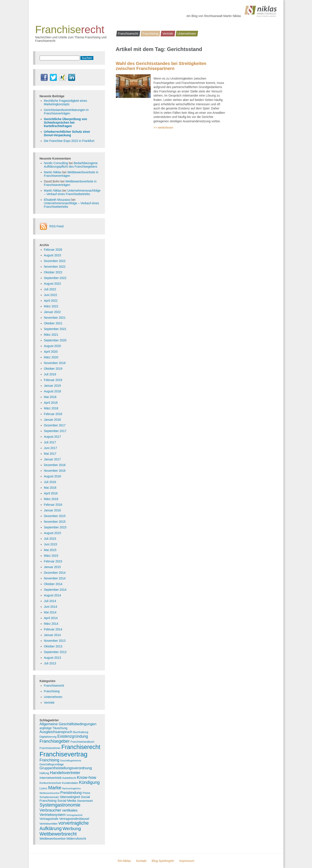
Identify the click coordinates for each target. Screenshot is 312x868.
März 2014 (51, 624)
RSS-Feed (56, 226)
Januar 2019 (52, 386)
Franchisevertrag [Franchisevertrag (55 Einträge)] (64, 754)
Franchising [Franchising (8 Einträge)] (50, 760)
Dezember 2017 (55, 425)
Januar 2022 (52, 312)
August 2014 (53, 595)
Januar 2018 (52, 420)
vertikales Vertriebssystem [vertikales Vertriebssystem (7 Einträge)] (59, 813)
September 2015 (55, 527)
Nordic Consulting (56, 163)
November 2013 (55, 641)
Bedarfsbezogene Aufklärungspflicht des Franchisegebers (71, 165)
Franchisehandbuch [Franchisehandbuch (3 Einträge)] (82, 742)
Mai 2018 (50, 397)
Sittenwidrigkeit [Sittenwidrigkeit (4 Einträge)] (70, 797)
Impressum (187, 861)
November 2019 (55, 363)
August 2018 (53, 391)
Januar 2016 (52, 510)
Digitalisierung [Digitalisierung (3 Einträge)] (48, 737)
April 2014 (51, 618)
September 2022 (55, 278)
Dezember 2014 (55, 573)
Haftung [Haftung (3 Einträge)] (44, 773)
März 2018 (51, 408)
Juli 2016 (50, 482)
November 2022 (55, 267)
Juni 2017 (51, 448)
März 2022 (51, 306)
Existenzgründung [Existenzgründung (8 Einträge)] (73, 736)
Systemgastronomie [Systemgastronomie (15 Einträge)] (60, 805)
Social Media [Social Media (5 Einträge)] (67, 801)
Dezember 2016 (55, 465)
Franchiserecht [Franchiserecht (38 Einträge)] (81, 747)
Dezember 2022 (55, 261)
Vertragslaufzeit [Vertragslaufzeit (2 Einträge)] (74, 815)
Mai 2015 (50, 550)
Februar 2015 (53, 561)
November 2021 (55, 318)
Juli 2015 (50, 539)
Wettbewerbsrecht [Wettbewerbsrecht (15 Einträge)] (58, 834)
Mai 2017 (50, 454)
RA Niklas (124, 861)
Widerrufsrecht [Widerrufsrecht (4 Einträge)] (76, 839)
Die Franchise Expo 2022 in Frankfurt (69, 141)
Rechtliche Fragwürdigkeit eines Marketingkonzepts (66, 102)
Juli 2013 (50, 663)
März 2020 (51, 357)
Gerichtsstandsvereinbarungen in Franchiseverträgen (66, 112)
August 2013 (53, 658)
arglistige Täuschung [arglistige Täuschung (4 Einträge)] (54, 728)
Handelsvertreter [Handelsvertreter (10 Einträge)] (65, 773)
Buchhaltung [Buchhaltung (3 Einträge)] (81, 732)
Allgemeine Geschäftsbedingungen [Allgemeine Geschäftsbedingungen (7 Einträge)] (68, 724)
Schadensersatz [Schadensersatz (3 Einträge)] (49, 797)
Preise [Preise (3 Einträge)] (86, 793)
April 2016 (51, 493)
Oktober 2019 (53, 369)
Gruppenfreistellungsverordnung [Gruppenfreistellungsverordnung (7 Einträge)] (66, 768)
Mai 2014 (50, 612)
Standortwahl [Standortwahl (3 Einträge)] (85, 801)
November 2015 (55, 522)
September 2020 (55, 340)
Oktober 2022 (53, 272)
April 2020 (51, 352)
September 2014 (55, 590)
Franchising (150, 34)
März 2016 (51, 499)
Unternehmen (187, 34)
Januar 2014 (52, 635)
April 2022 (51, 301)
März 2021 (51, 335)
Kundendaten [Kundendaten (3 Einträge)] (70, 783)
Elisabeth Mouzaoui (57, 200)
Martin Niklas (53, 172)
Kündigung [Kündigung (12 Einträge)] (89, 782)
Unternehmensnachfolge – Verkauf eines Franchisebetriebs (72, 192)
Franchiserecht (128, 34)
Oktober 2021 (53, 323)
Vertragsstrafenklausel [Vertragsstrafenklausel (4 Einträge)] (74, 819)
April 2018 (51, 403)
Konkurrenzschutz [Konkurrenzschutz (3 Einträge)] (50, 783)
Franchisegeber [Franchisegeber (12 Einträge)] (55, 741)
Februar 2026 (53, 250)
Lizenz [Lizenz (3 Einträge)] (44, 788)
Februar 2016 (53, 505)
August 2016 (53, 476)
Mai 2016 (50, 488)
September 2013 (55, 652)
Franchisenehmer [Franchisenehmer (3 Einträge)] (50, 748)
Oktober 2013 (53, 646)
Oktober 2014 (53, 584)
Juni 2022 (51, 295)
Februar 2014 (53, 629)
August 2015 (53, 533)
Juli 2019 (50, 374)
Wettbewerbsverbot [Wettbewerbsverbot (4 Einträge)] (53, 839)
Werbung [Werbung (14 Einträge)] (72, 828)
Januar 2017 (52, 459)
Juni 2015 (51, 544)
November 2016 (55, 471)
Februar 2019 (53, 380)
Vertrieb (168, 34)
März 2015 (51, 556)
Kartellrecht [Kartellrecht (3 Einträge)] (69, 778)
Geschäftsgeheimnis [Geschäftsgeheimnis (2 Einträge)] (71, 761)
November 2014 (55, 578)
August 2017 (53, 437)
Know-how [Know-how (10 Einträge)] (86, 777)
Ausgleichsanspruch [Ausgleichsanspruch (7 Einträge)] (56, 732)
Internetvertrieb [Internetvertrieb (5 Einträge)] (51, 778)
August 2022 (53, 284)
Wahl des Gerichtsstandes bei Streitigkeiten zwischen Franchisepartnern (161, 66)
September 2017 (55, 431)
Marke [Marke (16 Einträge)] (55, 788)
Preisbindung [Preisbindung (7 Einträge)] (71, 793)
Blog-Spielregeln (163, 861)
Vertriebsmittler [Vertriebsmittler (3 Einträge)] (49, 824)
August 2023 (53, 255)
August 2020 (53, 346)
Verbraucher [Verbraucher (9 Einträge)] (51, 810)
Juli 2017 (50, 442)
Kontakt (141, 861)
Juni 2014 (51, 607)
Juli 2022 (50, 289)
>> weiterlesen (163, 128)
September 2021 (55, 329)
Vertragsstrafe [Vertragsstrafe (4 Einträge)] (49, 819)
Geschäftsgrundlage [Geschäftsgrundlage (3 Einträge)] (52, 764)
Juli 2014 (50, 601)
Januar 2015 (52, 567)
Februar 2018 (53, 414)
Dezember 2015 (55, 516)
